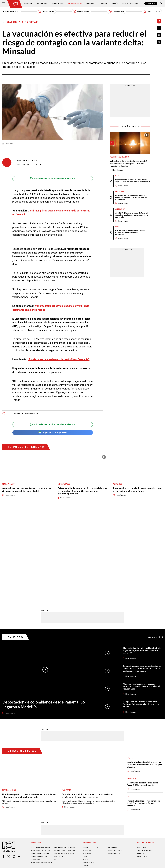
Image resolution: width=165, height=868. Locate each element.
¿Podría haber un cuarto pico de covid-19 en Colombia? (59, 359)
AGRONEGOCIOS (114, 763)
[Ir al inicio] (15, 4)
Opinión (115, 3)
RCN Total (87, 760)
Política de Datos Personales (77, 785)
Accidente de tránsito (120, 157)
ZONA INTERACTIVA (145, 760)
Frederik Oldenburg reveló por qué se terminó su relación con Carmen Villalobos (144, 712)
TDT (97, 757)
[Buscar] (162, 3)
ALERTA (86, 769)
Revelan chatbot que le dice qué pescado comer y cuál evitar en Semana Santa (138, 488)
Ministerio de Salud (33, 412)
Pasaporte (66, 699)
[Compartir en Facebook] (159, 28)
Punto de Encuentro (131, 3)
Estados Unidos (9, 699)
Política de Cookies (99, 785)
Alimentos (118, 483)
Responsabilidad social (41, 757)
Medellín (131, 688)
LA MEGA (86, 775)
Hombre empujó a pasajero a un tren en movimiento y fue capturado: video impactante (29, 704)
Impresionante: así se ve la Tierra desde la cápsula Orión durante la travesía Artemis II (133, 181)
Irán (117, 228)
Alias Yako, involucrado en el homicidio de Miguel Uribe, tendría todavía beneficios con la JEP (142, 559)
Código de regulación (40, 765)
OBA (56, 771)
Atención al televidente (41, 760)
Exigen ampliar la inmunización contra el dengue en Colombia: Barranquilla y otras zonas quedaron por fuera (82, 490)
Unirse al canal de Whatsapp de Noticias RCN (53, 179)
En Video (15, 546)
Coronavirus (16, 412)
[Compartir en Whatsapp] (159, 42)
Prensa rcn (36, 771)
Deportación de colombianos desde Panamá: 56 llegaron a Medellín (44, 613)
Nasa (118, 176)
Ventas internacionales (65, 765)
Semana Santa (9, 483)
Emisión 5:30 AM (46, 12)
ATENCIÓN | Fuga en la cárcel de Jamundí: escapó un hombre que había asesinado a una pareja (132, 216)
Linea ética (59, 768)
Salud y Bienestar (75, 3)
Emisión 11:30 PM (153, 12)
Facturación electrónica (65, 757)
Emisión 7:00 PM (117, 12)
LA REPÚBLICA (114, 757)
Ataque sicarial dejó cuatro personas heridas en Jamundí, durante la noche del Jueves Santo (142, 595)
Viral (129, 706)
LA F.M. (85, 766)
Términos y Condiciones (119, 785)
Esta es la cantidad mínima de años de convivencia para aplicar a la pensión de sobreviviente (131, 198)
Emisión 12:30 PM (82, 12)
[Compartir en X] (159, 35)
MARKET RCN (142, 766)
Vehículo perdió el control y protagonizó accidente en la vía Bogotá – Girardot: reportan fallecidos (129, 164)
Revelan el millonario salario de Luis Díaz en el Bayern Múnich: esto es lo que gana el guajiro (145, 673)
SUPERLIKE (141, 763)
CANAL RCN (151, 3)
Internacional (42, 3)
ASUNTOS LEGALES (115, 760)
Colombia (29, 3)
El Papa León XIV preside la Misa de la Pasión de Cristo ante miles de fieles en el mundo (142, 613)
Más (155, 546)
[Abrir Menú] (4, 3)
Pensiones (120, 192)
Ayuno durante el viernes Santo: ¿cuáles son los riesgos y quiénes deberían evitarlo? (27, 488)
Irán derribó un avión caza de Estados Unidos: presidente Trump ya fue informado (130, 233)
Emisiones (10, 11)
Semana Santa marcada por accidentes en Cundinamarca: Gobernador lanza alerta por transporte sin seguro (142, 577)
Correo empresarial (40, 768)
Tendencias (103, 3)
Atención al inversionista (37, 774)
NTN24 (85, 757)
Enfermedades (64, 483)
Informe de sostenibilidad (61, 761)
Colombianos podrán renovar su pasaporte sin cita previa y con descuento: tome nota (88, 704)
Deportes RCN (58, 3)
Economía (91, 3)
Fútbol (130, 667)
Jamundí (119, 210)
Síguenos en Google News (53, 431)
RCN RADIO (87, 763)
